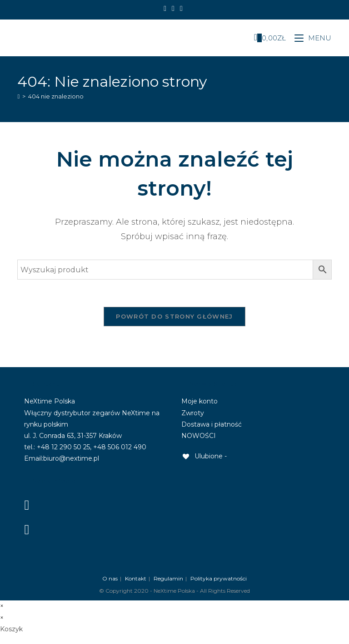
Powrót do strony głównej (174, 316)
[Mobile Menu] (310, 38)
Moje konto (199, 401)
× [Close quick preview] (2, 606)
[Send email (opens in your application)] (181, 9)
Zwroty (193, 413)
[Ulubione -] (204, 456)
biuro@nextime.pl (71, 458)
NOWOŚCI (199, 436)
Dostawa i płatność (212, 424)
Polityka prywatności (219, 578)
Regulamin (168, 578)
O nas (110, 578)
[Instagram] (173, 9)
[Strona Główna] (18, 96)
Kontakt (136, 578)
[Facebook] (166, 9)
